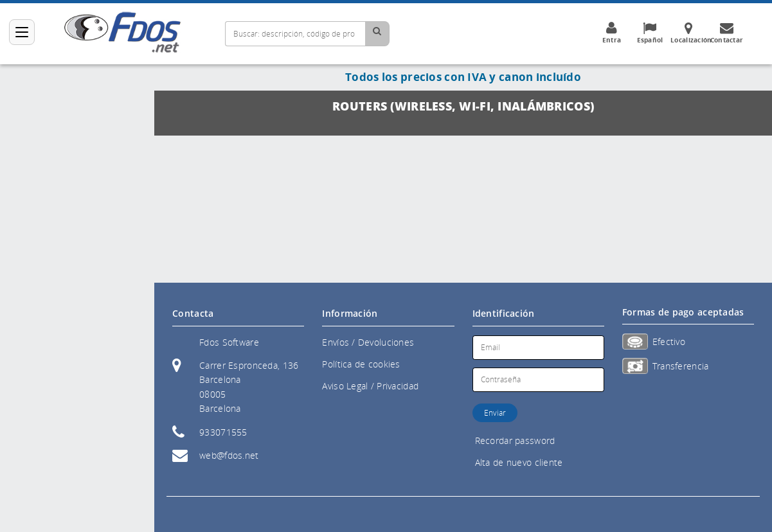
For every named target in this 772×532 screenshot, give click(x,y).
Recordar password (515, 440)
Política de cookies (361, 364)
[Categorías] (22, 32)
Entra (612, 33)
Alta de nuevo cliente (519, 462)
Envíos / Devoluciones (368, 342)
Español (650, 33)
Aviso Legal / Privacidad (370, 386)
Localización (691, 33)
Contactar (727, 33)
